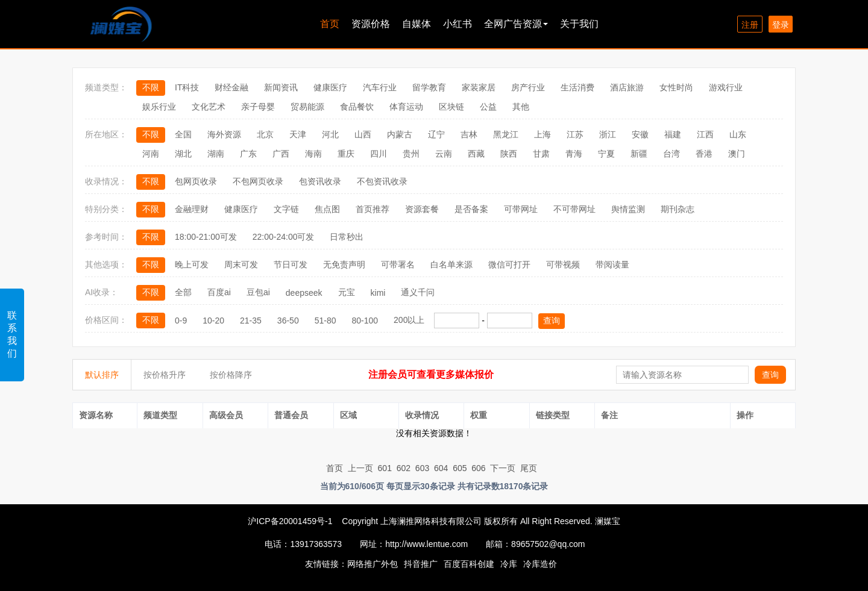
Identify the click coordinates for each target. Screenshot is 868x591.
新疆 (639, 154)
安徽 (640, 134)
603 (422, 468)
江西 (705, 134)
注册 (750, 25)
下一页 (503, 468)
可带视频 (563, 264)
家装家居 (479, 87)
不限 (151, 87)
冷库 (509, 564)
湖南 (216, 154)
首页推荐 (373, 209)
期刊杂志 (678, 209)
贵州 (411, 154)
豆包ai (258, 292)
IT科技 (187, 87)
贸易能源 (307, 107)
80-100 (365, 321)
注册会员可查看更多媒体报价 (431, 374)
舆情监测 (628, 209)
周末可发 (241, 264)
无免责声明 (344, 264)
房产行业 (528, 87)
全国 (183, 134)
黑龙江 (506, 134)
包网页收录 (196, 181)
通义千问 (418, 292)
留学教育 (429, 87)
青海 (574, 154)
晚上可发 (192, 264)
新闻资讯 (281, 87)
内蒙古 (400, 134)
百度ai (219, 292)
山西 (363, 134)
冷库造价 (540, 564)
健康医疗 (330, 87)
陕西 (509, 154)
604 (441, 468)
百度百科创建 (469, 564)
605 (460, 468)
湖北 (183, 154)
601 (385, 468)
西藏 (476, 154)
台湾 (671, 154)
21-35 (251, 321)
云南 (444, 154)
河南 (151, 154)
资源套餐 (422, 209)
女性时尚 (676, 87)
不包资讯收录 (382, 181)
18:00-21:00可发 (206, 237)
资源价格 (371, 24)
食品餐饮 (357, 107)
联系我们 (12, 334)
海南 (313, 154)
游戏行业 (726, 87)
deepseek (304, 293)
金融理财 (192, 209)
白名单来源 (451, 264)
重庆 (346, 154)
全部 (183, 292)
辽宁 (436, 134)
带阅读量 (612, 264)
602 (404, 468)
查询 (552, 321)
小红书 (458, 24)
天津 (298, 134)
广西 (281, 154)
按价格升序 (165, 375)
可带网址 (521, 209)
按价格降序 (231, 375)
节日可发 (291, 264)
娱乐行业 (159, 107)
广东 (248, 154)
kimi (378, 293)
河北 (330, 134)
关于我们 (579, 24)
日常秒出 (347, 237)
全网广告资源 (516, 24)
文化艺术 (209, 107)
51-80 (325, 321)
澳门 (737, 154)
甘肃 (541, 154)
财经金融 (231, 87)
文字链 (286, 209)
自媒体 (417, 24)
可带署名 (398, 264)
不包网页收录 (258, 181)
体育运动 (406, 107)
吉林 (469, 134)
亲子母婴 (258, 107)
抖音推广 (421, 564)
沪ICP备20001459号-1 (290, 521)
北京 (265, 134)
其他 (521, 107)
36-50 (288, 321)
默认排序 (102, 375)
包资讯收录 (320, 181)
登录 (781, 25)
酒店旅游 (627, 87)
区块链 (451, 107)
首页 (330, 24)
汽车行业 (380, 87)
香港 (704, 154)
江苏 (575, 134)
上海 (542, 134)
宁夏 (606, 154)
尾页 (529, 468)
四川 (379, 154)
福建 (673, 134)
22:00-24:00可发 (284, 237)
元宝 (347, 292)
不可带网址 (574, 209)
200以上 (409, 320)
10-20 (213, 321)
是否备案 (471, 209)
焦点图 (327, 209)
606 (478, 468)
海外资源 (224, 134)
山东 (738, 134)
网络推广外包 (373, 564)
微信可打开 (509, 264)
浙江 (608, 134)
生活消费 (577, 87)
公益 (488, 107)
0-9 (181, 321)
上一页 (360, 468)
